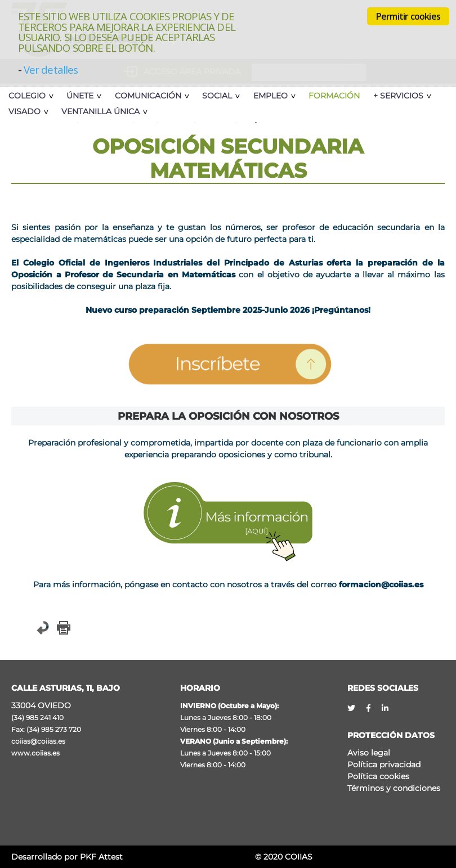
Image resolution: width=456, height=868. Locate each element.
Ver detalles (51, 69)
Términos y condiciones (394, 788)
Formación (330, 96)
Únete (79, 96)
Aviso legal (369, 753)
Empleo (267, 96)
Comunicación (146, 96)
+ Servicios (394, 96)
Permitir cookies (408, 16)
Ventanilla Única (100, 111)
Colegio (27, 96)
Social (214, 96)
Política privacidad (384, 764)
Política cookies (378, 776)
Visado (24, 111)
